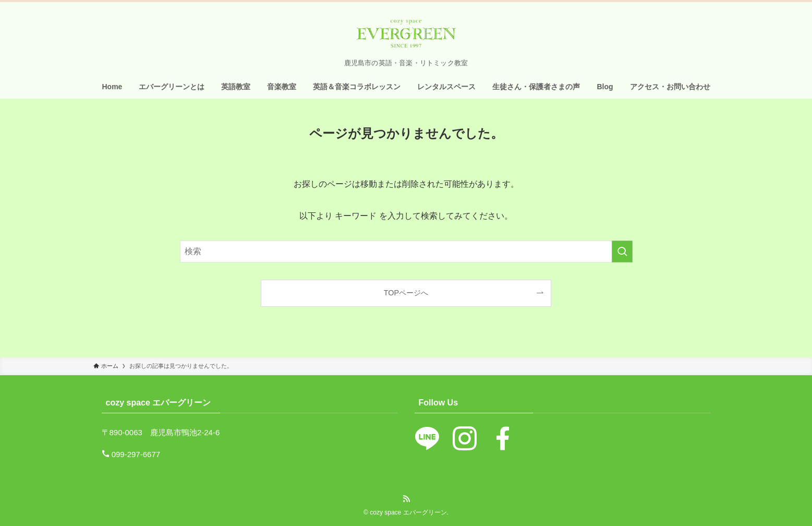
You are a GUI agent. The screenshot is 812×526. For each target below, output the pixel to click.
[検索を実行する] (622, 252)
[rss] (406, 499)
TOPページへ (406, 293)
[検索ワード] (406, 252)
